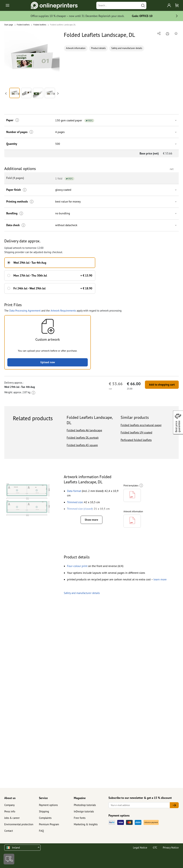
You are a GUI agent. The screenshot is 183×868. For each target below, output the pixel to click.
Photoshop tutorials (85, 805)
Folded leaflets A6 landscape (84, 430)
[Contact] (9, 859)
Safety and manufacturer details (127, 48)
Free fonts (80, 818)
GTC (155, 848)
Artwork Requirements (63, 310)
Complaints (45, 818)
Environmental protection (19, 824)
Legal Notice (140, 848)
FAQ (41, 831)
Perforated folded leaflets (136, 440)
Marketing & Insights (86, 824)
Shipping (44, 811)
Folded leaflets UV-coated (136, 432)
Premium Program (49, 824)
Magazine (80, 798)
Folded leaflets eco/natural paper (141, 425)
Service (43, 798)
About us (10, 798)
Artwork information (76, 48)
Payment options (48, 805)
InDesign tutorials (84, 811)
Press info (10, 811)
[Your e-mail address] (139, 805)
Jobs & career (12, 818)
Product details (98, 48)
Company (9, 805)
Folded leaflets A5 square (82, 445)
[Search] (118, 5)
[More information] (17, 120)
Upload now (48, 362)
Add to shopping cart (161, 384)
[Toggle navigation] (8, 5)
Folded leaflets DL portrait (83, 437)
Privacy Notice (171, 848)
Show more (91, 519)
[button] (32, 58)
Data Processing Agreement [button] (25, 310)
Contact (9, 831)
